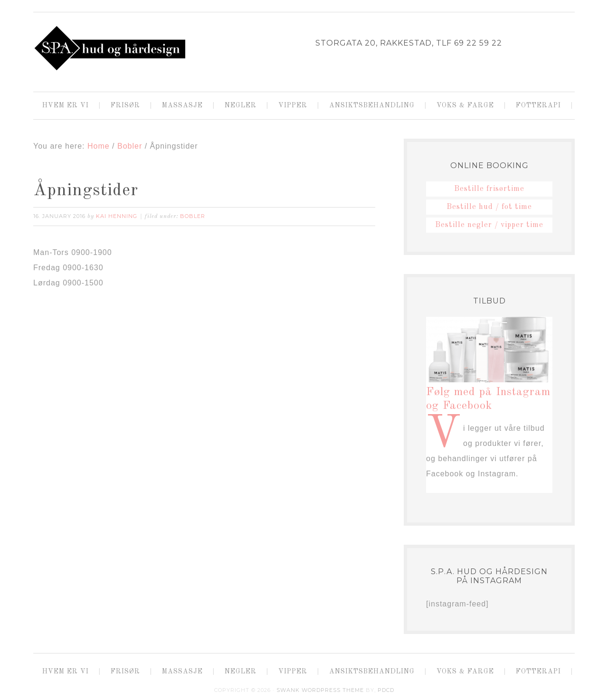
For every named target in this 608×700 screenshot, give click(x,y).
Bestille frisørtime (489, 189)
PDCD (386, 690)
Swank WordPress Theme (320, 690)
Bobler (193, 216)
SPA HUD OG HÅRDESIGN (109, 48)
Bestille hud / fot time (489, 207)
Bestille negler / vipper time (489, 225)
